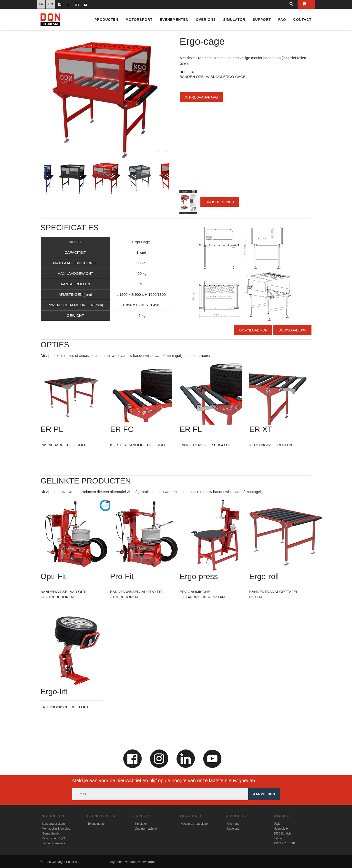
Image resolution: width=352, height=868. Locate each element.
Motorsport (139, 20)
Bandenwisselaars (54, 824)
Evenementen (101, 816)
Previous (158, 151)
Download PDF (253, 330)
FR (41, 4)
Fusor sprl (73, 862)
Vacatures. (192, 816)
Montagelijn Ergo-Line (56, 829)
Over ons (233, 824)
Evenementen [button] (174, 20)
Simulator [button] (234, 20)
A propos (236, 816)
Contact (281, 816)
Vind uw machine (146, 829)
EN (51, 4)
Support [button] (262, 20)
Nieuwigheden (51, 834)
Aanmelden (264, 794)
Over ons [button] (206, 20)
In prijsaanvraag (201, 97)
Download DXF (292, 330)
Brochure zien (220, 202)
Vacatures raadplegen (195, 824)
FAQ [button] (282, 20)
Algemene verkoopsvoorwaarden (133, 862)
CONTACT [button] (302, 20)
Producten (106, 20)
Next (166, 151)
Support (142, 816)
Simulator (141, 824)
